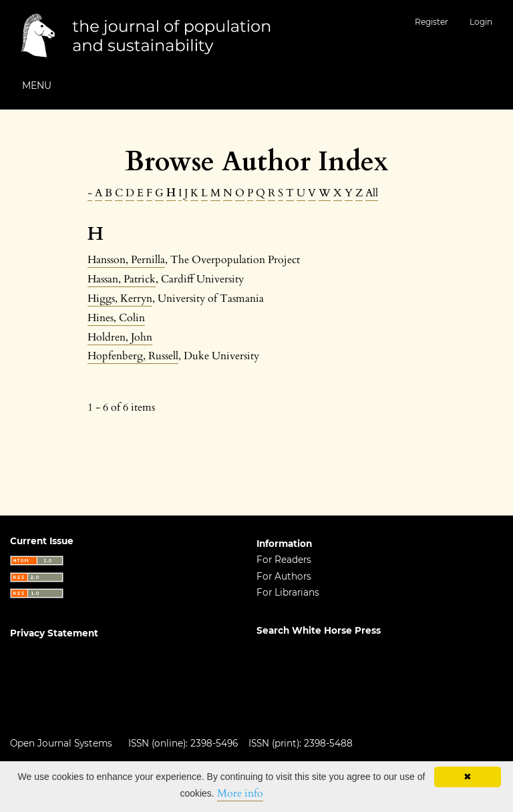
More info (240, 793)
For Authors (284, 576)
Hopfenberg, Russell (133, 356)
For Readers (284, 560)
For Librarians (288, 592)
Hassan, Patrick (122, 279)
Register (432, 22)
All (372, 193)
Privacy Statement (54, 633)
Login (481, 22)
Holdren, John (120, 337)
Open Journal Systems (61, 743)
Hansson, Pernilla (126, 260)
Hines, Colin (116, 318)
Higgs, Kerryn (120, 298)
